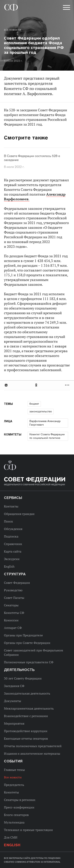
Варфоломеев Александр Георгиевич (45, 423)
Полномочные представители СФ (29, 662)
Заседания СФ (14, 686)
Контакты (11, 506)
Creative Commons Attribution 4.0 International (32, 862)
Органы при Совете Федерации (27, 643)
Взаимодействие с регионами (26, 716)
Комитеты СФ (14, 613)
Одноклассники (37, 385)
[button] (66, 8)
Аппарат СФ (13, 628)
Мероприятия (14, 723)
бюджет (34, 404)
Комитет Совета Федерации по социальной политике (47, 436)
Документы (13, 701)
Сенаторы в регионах (20, 800)
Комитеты (11, 792)
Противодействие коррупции (26, 731)
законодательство (41, 411)
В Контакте (6, 385)
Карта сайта (13, 551)
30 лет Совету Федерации (23, 678)
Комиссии (11, 620)
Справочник (13, 544)
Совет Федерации (17, 583)
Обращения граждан (19, 514)
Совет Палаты (14, 598)
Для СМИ (11, 837)
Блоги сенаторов (16, 815)
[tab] (37, 385)
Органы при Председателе (23, 635)
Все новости (12, 30)
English (9, 566)
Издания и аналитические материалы (32, 753)
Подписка (11, 536)
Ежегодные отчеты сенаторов (26, 738)
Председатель (14, 785)
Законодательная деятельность (27, 693)
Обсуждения (13, 529)
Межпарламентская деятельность (29, 708)
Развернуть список (68, 385)
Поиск (8, 521)
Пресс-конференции (19, 807)
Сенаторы (11, 605)
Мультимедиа (14, 822)
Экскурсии (12, 559)
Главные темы (14, 770)
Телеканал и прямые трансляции (28, 830)
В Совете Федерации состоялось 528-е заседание (32, 158)
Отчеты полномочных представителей (33, 746)
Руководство (13, 590)
